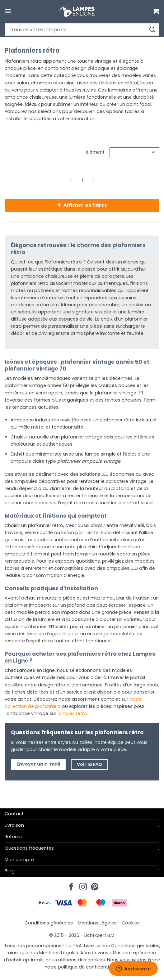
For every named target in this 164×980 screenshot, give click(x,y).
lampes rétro (72, 713)
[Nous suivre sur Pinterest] (94, 885)
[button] (8, 11)
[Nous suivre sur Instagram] (82, 885)
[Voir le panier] (156, 11)
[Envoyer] (152, 30)
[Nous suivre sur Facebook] (70, 885)
